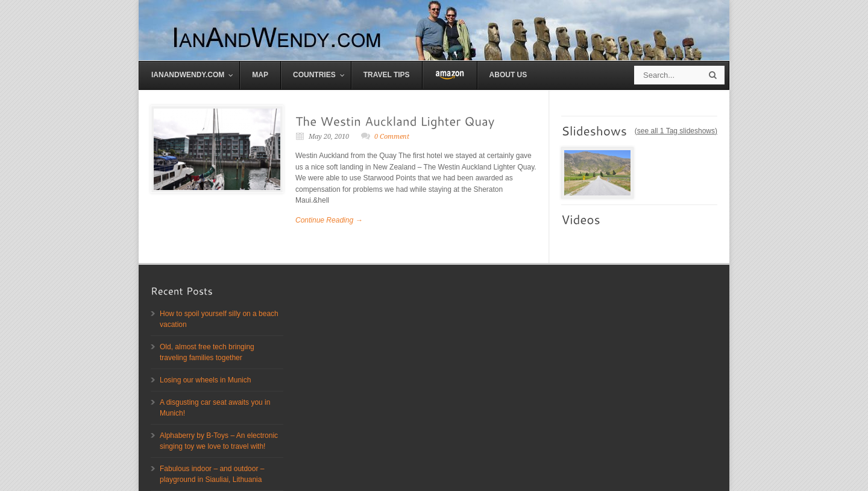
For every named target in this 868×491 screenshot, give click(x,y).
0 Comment (392, 137)
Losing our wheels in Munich (205, 380)
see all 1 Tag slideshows (676, 131)
